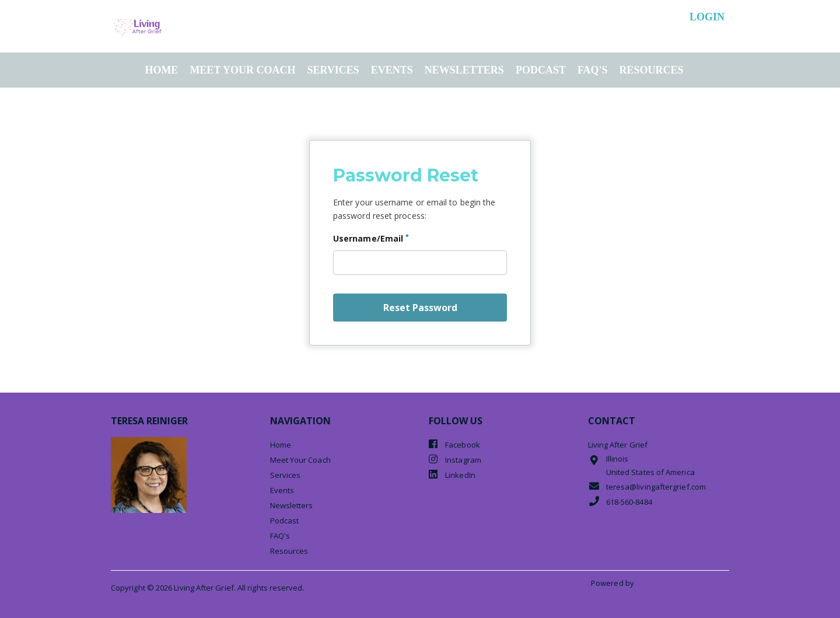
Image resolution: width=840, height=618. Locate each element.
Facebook (454, 444)
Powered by (613, 583)
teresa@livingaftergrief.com (647, 486)
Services (333, 70)
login (707, 17)
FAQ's (593, 70)
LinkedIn (452, 475)
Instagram (455, 460)
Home (161, 70)
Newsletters (464, 70)
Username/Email (371, 238)
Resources (652, 70)
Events (392, 70)
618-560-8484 (620, 502)
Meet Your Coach (242, 70)
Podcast (541, 70)
